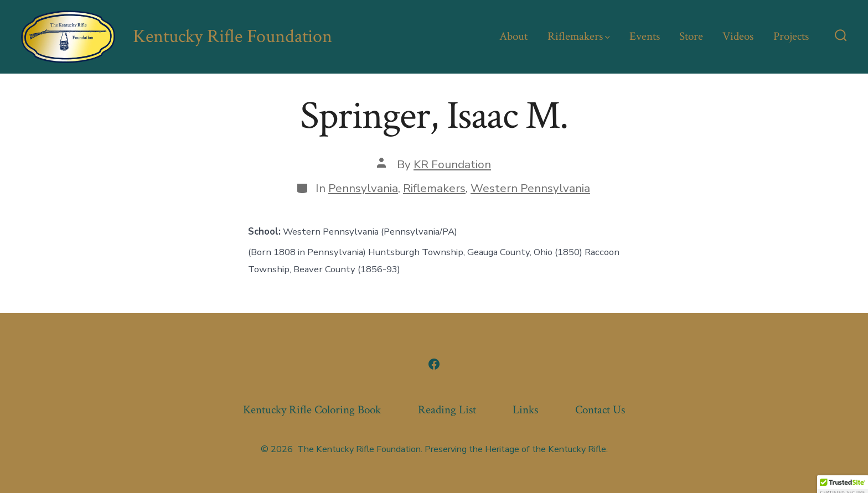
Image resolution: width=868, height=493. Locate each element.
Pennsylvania (363, 188)
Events (645, 36)
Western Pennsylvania (530, 188)
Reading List (447, 410)
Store (691, 36)
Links (525, 410)
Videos (738, 36)
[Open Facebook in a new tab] (434, 364)
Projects (791, 36)
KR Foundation (452, 164)
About (513, 36)
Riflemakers (579, 36)
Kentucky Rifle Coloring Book (312, 410)
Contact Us (600, 410)
